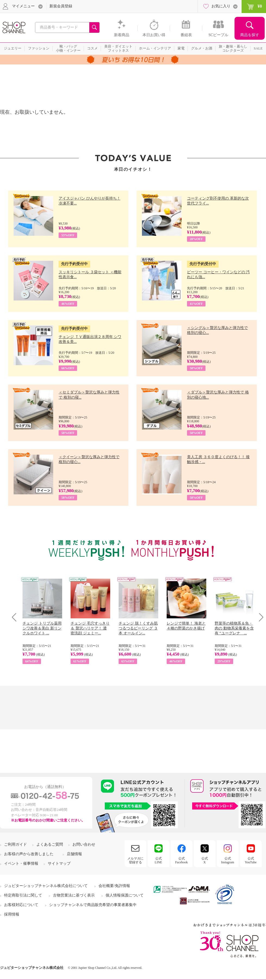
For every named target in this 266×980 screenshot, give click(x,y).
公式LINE (158, 860)
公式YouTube (251, 860)
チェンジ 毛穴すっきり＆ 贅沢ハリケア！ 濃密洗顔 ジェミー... (90, 628)
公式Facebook (181, 860)
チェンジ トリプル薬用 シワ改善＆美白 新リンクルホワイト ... (42, 628)
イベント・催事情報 (21, 863)
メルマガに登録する (135, 860)
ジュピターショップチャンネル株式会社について (46, 886)
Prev (16, 617)
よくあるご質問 (50, 844)
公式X (205, 860)
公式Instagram (228, 860)
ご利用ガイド (15, 844)
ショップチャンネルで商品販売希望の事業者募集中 (93, 905)
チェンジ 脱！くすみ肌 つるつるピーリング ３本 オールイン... (138, 628)
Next (259, 617)
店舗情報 (74, 854)
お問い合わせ (84, 844)
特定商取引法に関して (23, 895)
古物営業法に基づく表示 (74, 895)
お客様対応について (21, 905)
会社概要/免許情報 (114, 886)
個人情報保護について (125, 895)
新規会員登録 (61, 6)
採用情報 (12, 914)
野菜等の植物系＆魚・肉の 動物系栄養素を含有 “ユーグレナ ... (234, 628)
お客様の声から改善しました (29, 854)
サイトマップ (59, 863)
